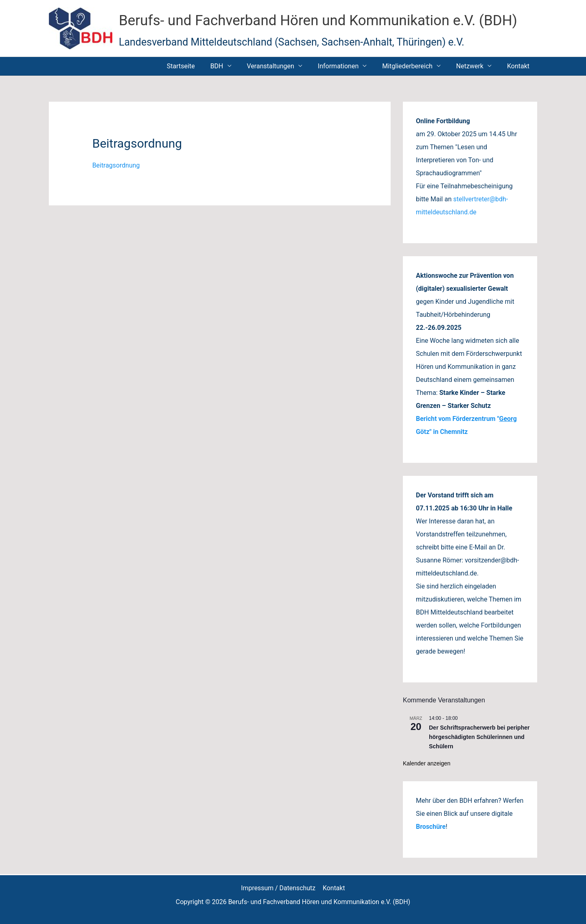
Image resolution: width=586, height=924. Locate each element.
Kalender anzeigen (427, 763)
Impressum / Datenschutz (278, 888)
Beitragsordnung (116, 165)
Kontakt (519, 66)
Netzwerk (473, 66)
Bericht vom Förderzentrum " (458, 419)
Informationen (347, 66)
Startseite (197, 66)
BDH (230, 66)
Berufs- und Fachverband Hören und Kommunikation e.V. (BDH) (318, 21)
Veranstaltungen (282, 66)
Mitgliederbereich (413, 66)
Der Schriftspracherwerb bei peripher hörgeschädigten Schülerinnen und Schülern (479, 737)
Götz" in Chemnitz (442, 432)
